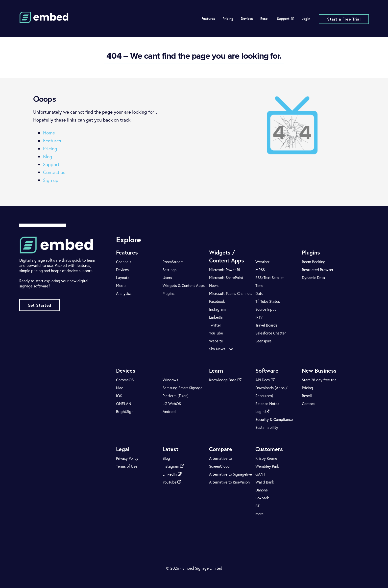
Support (286, 19)
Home (49, 133)
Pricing (228, 19)
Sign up (51, 180)
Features (208, 19)
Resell (265, 19)
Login (306, 19)
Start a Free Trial (344, 19)
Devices (247, 19)
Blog (48, 156)
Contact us (54, 172)
